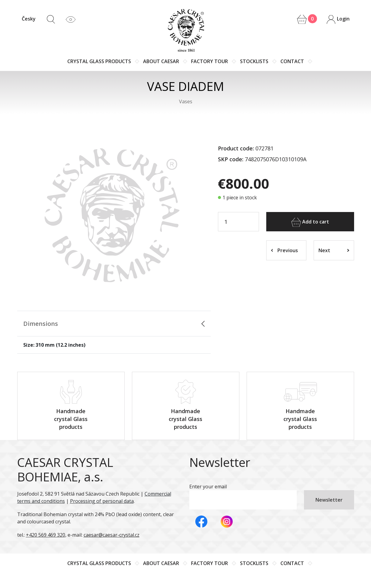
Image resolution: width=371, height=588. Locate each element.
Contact (292, 61)
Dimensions (41, 324)
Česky (29, 19)
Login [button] (338, 19)
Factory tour (209, 61)
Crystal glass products (99, 61)
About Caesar (161, 61)
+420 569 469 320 (46, 535)
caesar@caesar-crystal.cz (112, 535)
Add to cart (310, 222)
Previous (285, 250)
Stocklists (254, 61)
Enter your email (208, 487)
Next (334, 250)
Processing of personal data (102, 501)
